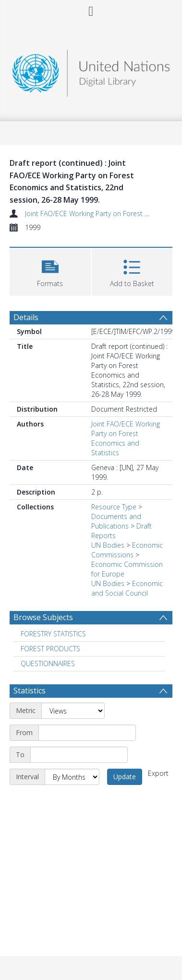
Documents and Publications (116, 521)
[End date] (79, 755)
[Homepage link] (91, 71)
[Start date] (87, 733)
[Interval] (72, 777)
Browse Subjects (43, 617)
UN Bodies (108, 545)
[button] (50, 271)
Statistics (30, 691)
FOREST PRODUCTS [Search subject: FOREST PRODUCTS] (50, 649)
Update (125, 777)
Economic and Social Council (127, 588)
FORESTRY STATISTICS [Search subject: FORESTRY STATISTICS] (53, 634)
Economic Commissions (127, 550)
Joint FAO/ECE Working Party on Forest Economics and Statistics (126, 438)
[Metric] (73, 711)
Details (26, 317)
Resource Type (114, 507)
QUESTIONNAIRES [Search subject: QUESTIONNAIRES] (48, 663)
